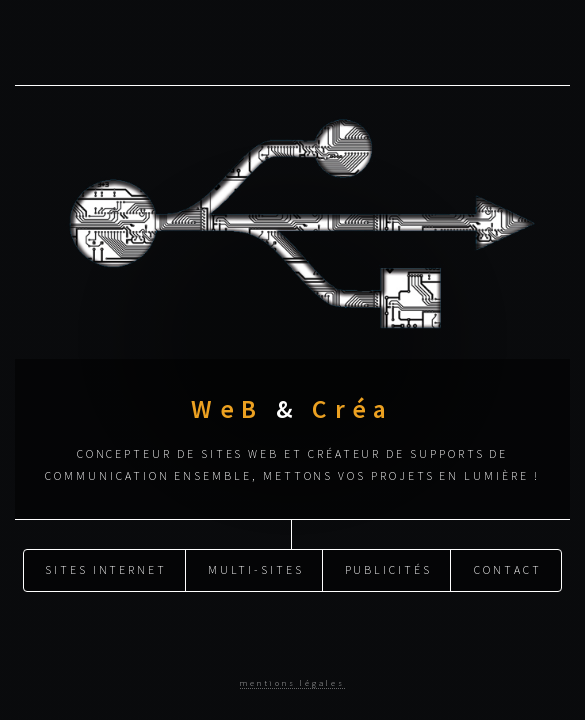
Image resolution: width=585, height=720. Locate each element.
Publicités (388, 569)
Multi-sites (256, 569)
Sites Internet (106, 569)
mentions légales (292, 682)
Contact (508, 569)
